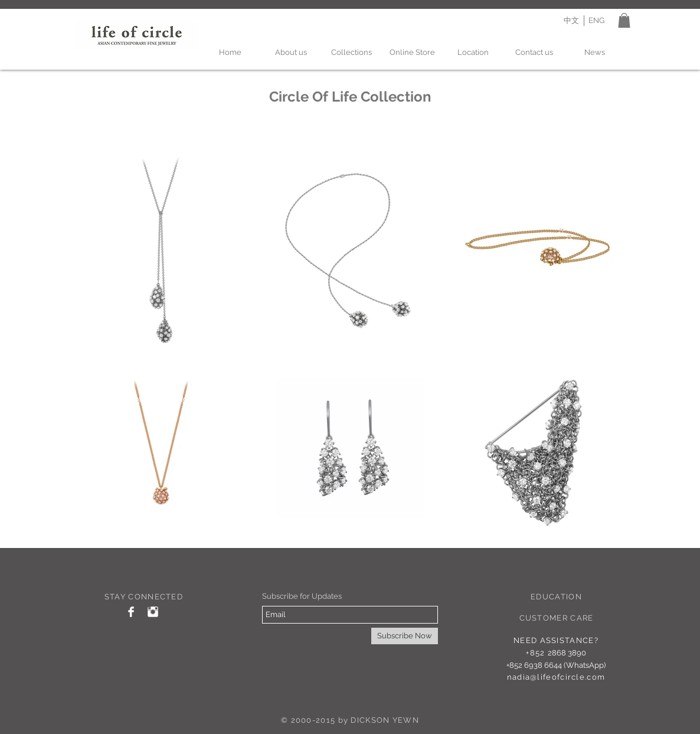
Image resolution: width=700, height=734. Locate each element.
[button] (624, 20)
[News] (595, 53)
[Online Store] (412, 53)
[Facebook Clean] (131, 612)
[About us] (291, 53)
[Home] (230, 53)
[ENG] (596, 21)
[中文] (571, 21)
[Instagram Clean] (153, 612)
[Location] (473, 53)
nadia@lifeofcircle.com (556, 677)
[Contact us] (534, 53)
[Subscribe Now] (405, 636)
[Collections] (351, 53)
